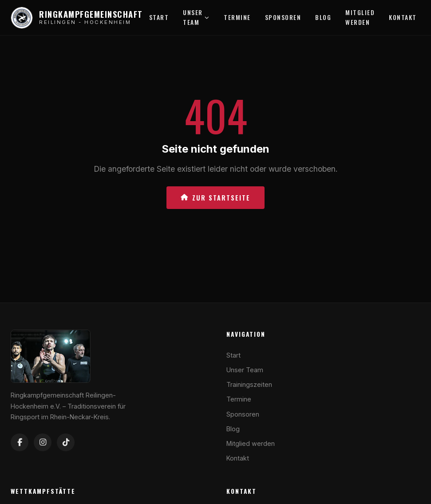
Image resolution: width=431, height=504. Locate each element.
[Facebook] (20, 442)
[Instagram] (43, 442)
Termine (237, 17)
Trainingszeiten (249, 384)
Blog (323, 17)
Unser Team (196, 17)
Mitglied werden (360, 17)
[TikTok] (66, 442)
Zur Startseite (215, 198)
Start (159, 17)
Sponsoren (283, 17)
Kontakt (403, 17)
